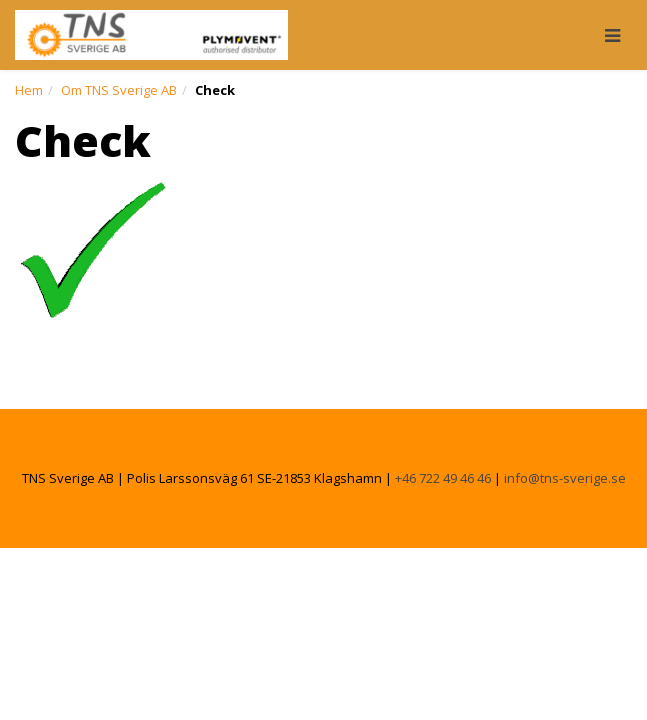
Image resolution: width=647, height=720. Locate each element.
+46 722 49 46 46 (443, 478)
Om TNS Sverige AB (119, 90)
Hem (29, 90)
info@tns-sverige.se (565, 478)
